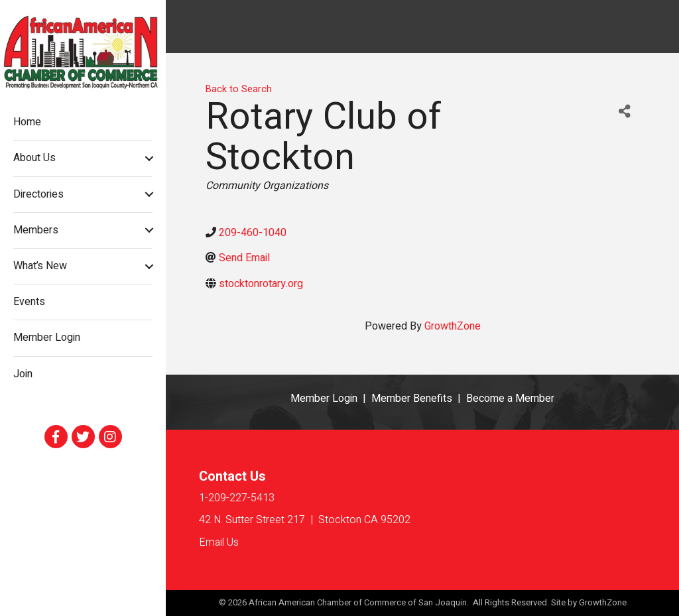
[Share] (624, 112)
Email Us (219, 542)
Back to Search (239, 89)
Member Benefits (412, 399)
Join (23, 374)
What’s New (40, 266)
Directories (38, 194)
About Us (34, 158)
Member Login (47, 338)
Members (36, 230)
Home (27, 122)
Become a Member (510, 399)
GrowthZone (453, 326)
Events (29, 302)
